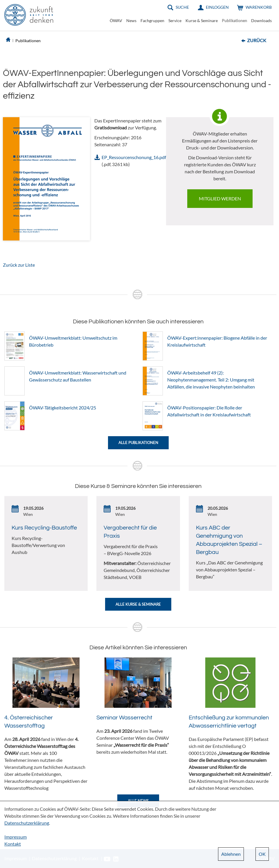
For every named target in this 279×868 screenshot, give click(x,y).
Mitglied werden (220, 198)
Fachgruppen (152, 21)
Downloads (261, 21)
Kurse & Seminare (202, 21)
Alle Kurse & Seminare (138, 604)
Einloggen (217, 7)
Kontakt (13, 844)
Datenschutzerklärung (27, 823)
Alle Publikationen (138, 443)
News (131, 21)
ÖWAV (116, 21)
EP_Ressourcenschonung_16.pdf (134, 157)
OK (262, 854)
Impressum (16, 837)
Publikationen (234, 21)
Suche (182, 7)
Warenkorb (259, 7)
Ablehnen (231, 854)
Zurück (257, 40)
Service (175, 21)
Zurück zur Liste (19, 265)
